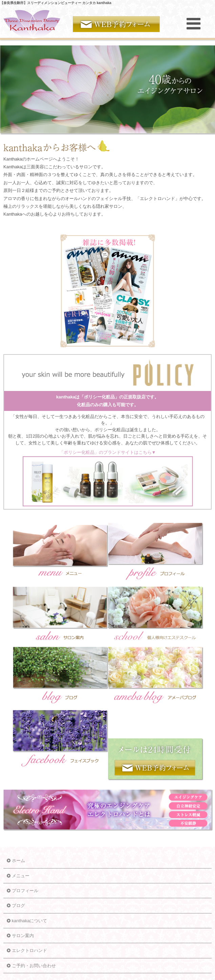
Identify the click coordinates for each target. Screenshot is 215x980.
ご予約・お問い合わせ (31, 966)
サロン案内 (20, 936)
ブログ (16, 905)
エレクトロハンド (27, 950)
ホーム (16, 861)
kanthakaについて (27, 921)
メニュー (18, 876)
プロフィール (23, 891)
